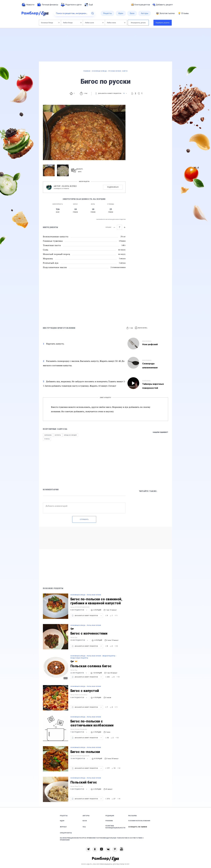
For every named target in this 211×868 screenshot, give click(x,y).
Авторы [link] (86, 816)
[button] (141, 328)
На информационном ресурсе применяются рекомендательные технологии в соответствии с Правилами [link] (102, 839)
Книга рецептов (141, 5)
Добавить (163, 5)
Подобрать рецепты (163, 23)
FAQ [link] (84, 827)
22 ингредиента (79, 673)
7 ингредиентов (79, 732)
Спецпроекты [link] (66, 833)
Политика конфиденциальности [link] (115, 827)
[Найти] (93, 13)
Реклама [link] (109, 821)
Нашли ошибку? (160, 432)
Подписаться (113, 187)
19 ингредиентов (80, 759)
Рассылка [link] (133, 816)
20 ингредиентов (80, 640)
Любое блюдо (72, 23)
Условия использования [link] (139, 821)
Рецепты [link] (64, 816)
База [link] (85, 821)
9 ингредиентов (79, 610)
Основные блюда (50, 23)
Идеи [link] (62, 821)
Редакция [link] (110, 816)
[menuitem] (28, 5)
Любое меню (116, 23)
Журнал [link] (63, 827)
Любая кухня (94, 23)
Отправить (84, 519)
